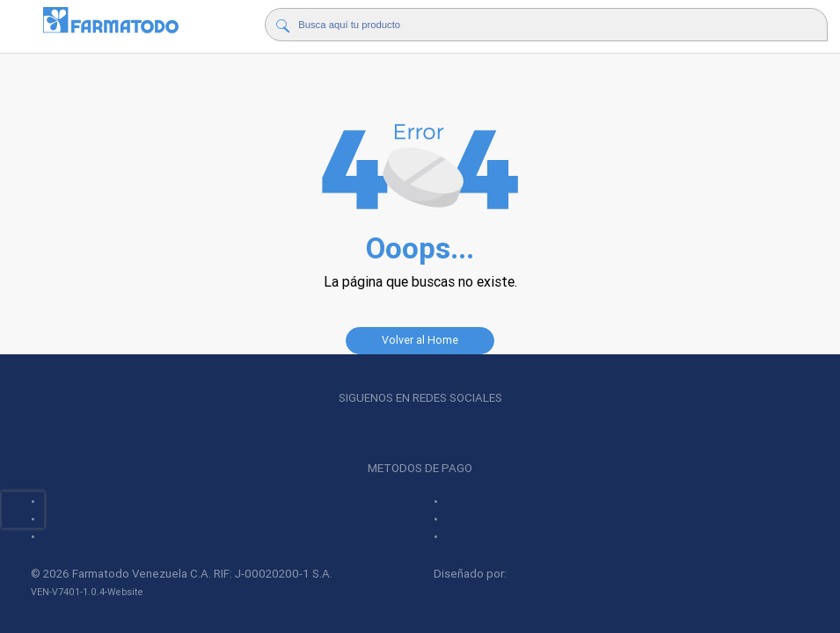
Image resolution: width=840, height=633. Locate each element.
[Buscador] (526, 25)
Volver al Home (420, 340)
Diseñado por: (510, 574)
